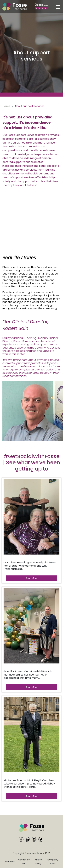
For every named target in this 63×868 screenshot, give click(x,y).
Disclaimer (9, 862)
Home (6, 106)
